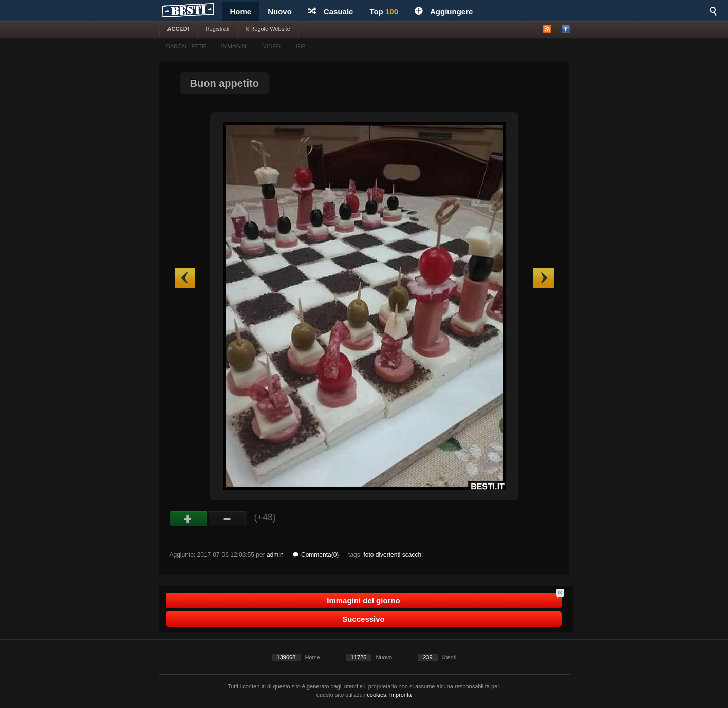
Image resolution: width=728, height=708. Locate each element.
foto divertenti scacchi (393, 555)
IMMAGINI (235, 46)
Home (241, 12)
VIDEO (272, 46)
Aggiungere (444, 12)
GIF (301, 46)
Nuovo (280, 12)
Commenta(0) (316, 555)
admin (275, 555)
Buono (189, 519)
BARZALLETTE (186, 46)
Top (384, 12)
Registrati (217, 29)
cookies (376, 695)
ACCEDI (178, 29)
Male (227, 519)
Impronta (400, 695)
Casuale (331, 12)
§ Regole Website (268, 29)
